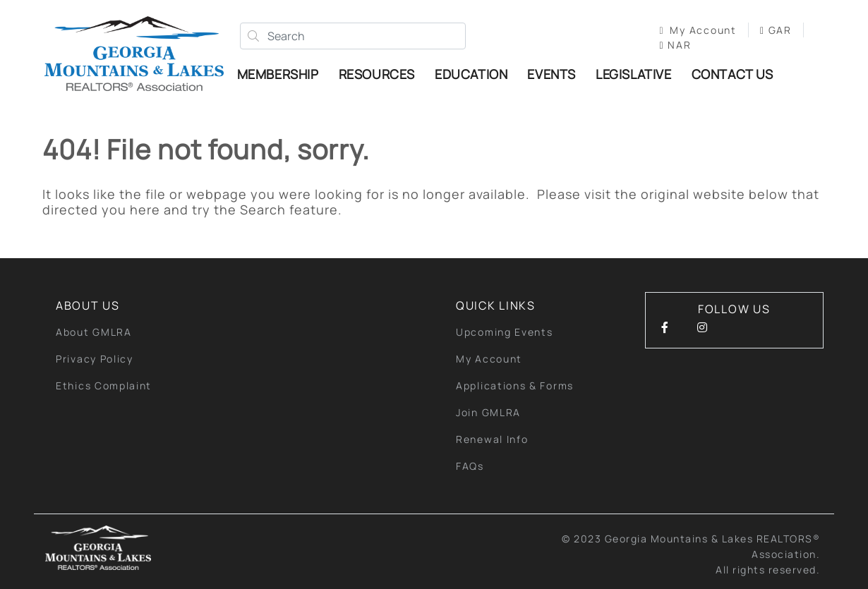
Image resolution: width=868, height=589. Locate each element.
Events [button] (551, 74)
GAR (776, 30)
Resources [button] (377, 74)
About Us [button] (88, 305)
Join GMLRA (488, 412)
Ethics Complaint (104, 385)
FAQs (470, 466)
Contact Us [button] (733, 74)
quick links (496, 305)
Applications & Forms (515, 385)
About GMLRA (94, 332)
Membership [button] (278, 74)
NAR (676, 45)
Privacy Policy (95, 359)
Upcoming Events (505, 332)
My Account (698, 30)
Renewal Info (492, 439)
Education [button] (471, 74)
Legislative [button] (634, 74)
